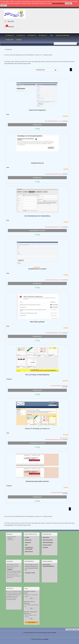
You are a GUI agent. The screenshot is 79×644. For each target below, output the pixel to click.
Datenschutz (28, 540)
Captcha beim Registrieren (37, 110)
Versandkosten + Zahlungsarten (29, 548)
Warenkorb (11, 27)
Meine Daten (46, 538)
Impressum (28, 543)
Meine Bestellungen (48, 543)
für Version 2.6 (21, 35)
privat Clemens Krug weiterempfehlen (49, 566)
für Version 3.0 (32, 35)
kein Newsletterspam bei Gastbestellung (37, 216)
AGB (26, 545)
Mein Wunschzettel (48, 540)
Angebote (19, 40)
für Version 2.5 (10, 35)
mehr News (32, 622)
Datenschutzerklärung (58, 3)
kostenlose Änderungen (62, 35)
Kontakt (27, 538)
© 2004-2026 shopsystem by (40, 639)
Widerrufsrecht (29, 552)
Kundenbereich (47, 534)
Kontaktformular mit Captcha (37, 269)
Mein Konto (11, 21)
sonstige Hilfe (9, 40)
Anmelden (10, 570)
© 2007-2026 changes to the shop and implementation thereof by (40, 633)
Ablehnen (4, 5)
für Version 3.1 (43, 35)
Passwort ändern (47, 545)
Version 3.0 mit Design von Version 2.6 (37, 429)
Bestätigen (69, 3)
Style (51, 35)
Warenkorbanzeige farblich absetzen (37, 481)
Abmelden (45, 548)
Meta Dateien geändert (37, 322)
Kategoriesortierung (37, 163)
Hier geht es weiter (30, 573)
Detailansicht (37, 125)
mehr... (32, 598)
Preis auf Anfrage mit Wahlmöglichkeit (37, 375)
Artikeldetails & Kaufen (37, 230)
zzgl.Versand (65, 387)
